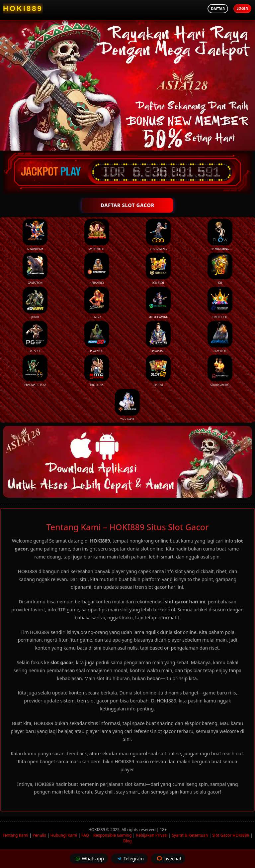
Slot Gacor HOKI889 (231, 835)
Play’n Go (97, 337)
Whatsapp (89, 859)
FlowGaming (220, 235)
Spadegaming (220, 371)
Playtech (220, 337)
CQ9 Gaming (158, 235)
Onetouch (220, 303)
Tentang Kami (15, 835)
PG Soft (35, 337)
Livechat (168, 859)
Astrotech (97, 235)
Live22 (97, 303)
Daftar (218, 8)
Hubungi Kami (64, 835)
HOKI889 (97, 830)
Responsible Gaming (113, 835)
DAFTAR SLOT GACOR (128, 205)
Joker (35, 303)
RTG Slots (97, 371)
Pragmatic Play (35, 371)
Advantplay (35, 235)
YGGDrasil (127, 405)
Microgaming (158, 303)
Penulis (39, 835)
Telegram (129, 859)
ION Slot (158, 269)
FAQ (85, 835)
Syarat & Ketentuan (190, 835)
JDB (220, 269)
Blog (127, 841)
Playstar (158, 337)
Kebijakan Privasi (152, 835)
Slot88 (158, 371)
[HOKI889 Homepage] (23, 8)
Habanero (97, 269)
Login (242, 8)
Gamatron (35, 269)
